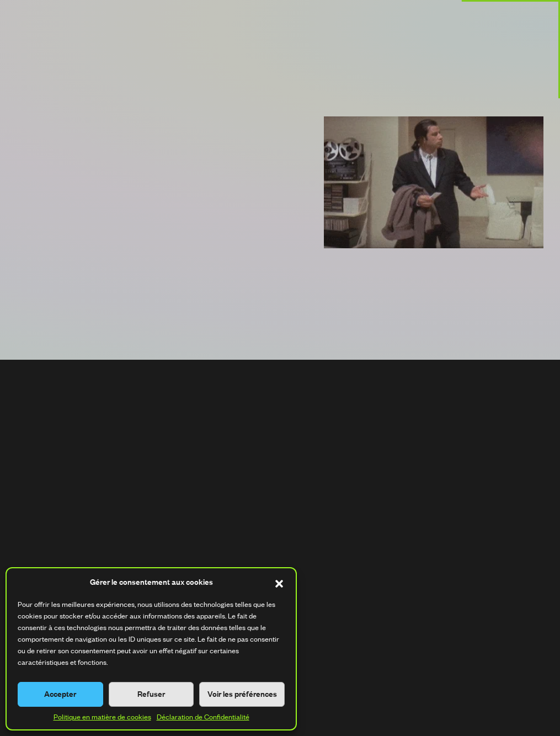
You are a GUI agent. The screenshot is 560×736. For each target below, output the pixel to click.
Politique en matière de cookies (102, 717)
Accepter (60, 694)
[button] (279, 582)
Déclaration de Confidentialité (203, 717)
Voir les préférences (242, 694)
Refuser (151, 694)
